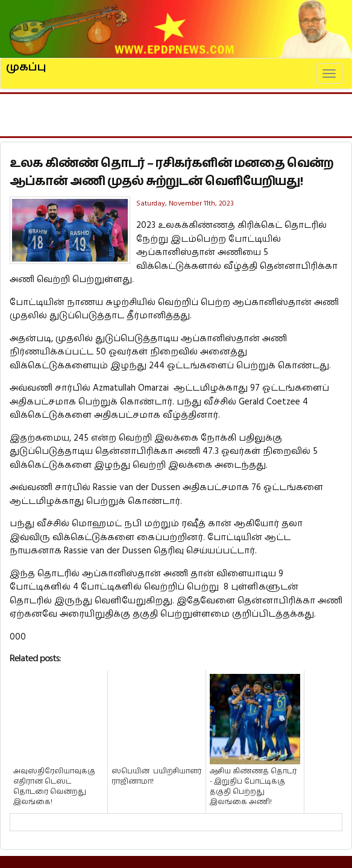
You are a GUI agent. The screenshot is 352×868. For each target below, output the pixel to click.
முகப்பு (26, 62)
